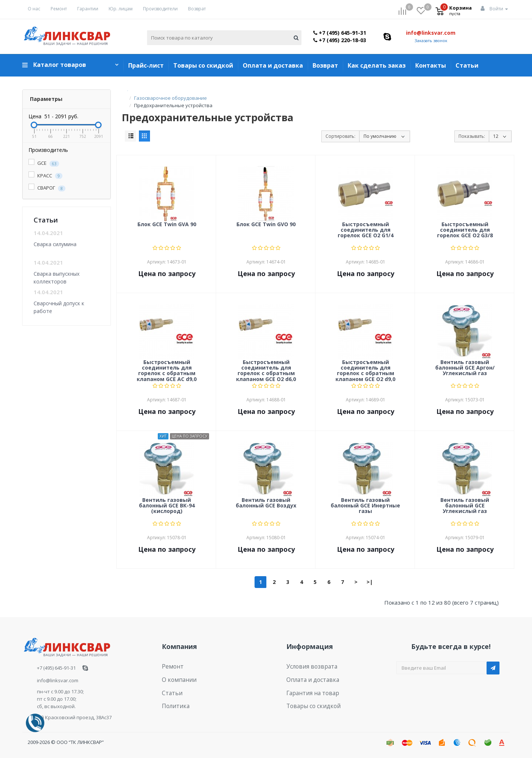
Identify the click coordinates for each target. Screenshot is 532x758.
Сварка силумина (55, 244)
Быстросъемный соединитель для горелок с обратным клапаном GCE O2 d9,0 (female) (365, 370)
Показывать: (472, 136)
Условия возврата (308, 666)
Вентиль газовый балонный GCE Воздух (266, 503)
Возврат (197, 9)
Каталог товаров (60, 65)
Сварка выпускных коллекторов (57, 277)
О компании (176, 677)
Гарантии (88, 9)
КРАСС (45, 176)
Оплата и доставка (273, 65)
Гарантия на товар (309, 689)
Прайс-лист (146, 65)
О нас (34, 9)
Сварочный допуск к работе (59, 307)
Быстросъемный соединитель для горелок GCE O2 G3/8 (465, 230)
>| (370, 582)
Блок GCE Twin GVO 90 (266, 225)
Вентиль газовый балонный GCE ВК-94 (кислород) (167, 506)
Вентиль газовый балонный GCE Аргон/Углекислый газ (465, 368)
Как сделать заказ (377, 65)
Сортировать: (340, 136)
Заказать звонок (431, 40)
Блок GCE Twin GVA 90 (167, 225)
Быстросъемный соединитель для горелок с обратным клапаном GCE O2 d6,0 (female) (266, 370)
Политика (173, 700)
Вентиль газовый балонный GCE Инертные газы (365, 506)
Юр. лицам (121, 9)
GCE (44, 163)
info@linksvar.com (431, 33)
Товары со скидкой (203, 65)
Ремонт (59, 9)
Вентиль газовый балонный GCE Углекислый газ (465, 506)
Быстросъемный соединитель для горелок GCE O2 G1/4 (366, 230)
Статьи (467, 65)
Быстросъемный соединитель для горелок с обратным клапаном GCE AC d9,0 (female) (167, 370)
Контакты (431, 65)
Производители (160, 9)
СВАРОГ (47, 188)
